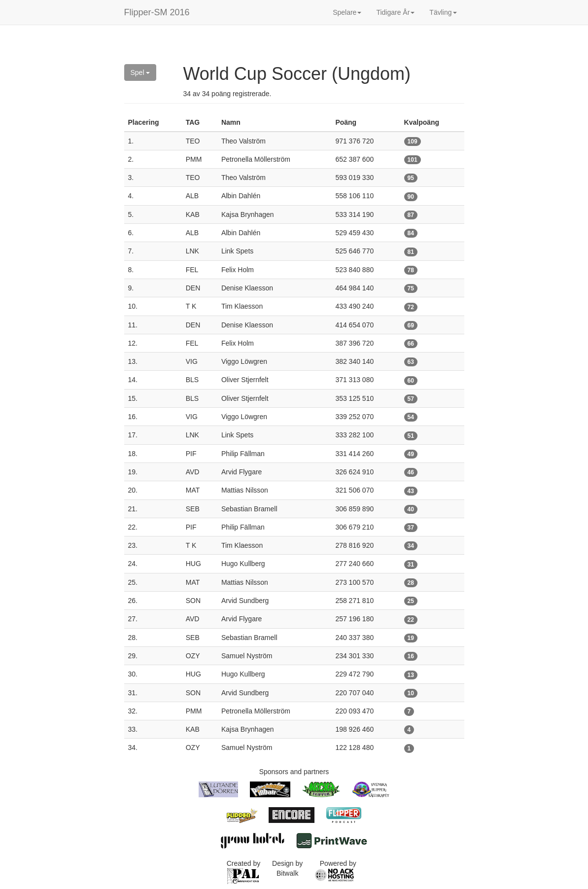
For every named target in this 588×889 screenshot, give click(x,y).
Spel (140, 72)
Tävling (443, 12)
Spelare (347, 12)
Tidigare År (395, 12)
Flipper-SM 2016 (157, 12)
